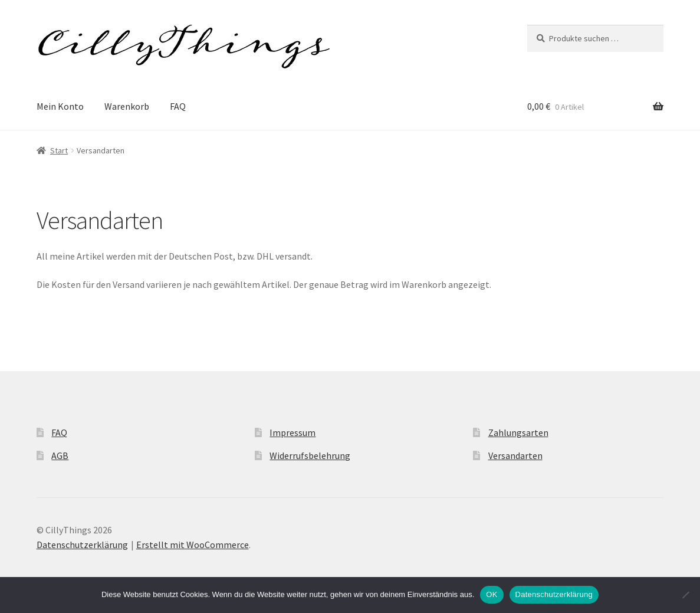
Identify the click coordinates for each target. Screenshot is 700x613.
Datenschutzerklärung (82, 545)
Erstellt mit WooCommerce (193, 545)
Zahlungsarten (518, 432)
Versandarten (515, 455)
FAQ (178, 106)
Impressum (293, 432)
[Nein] (685, 595)
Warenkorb (127, 106)
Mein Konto (60, 106)
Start (59, 150)
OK (492, 594)
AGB (60, 455)
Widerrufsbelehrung (310, 455)
